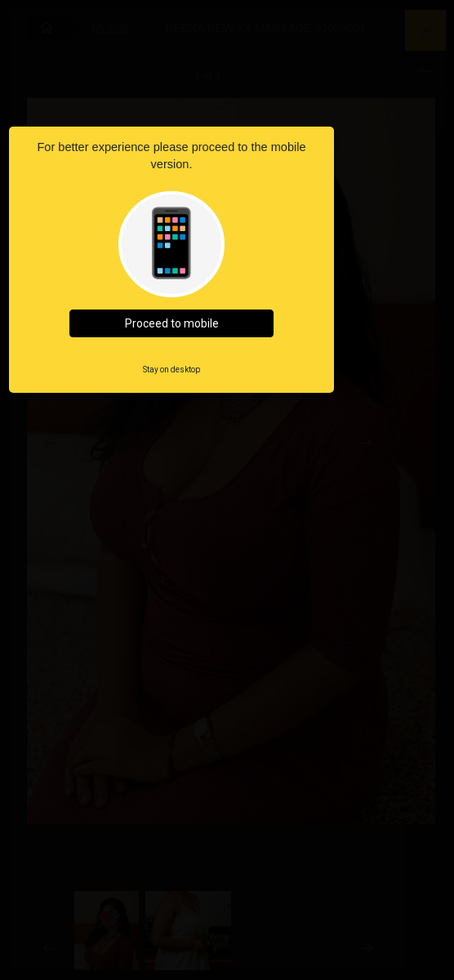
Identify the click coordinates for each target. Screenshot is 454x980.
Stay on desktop (171, 370)
